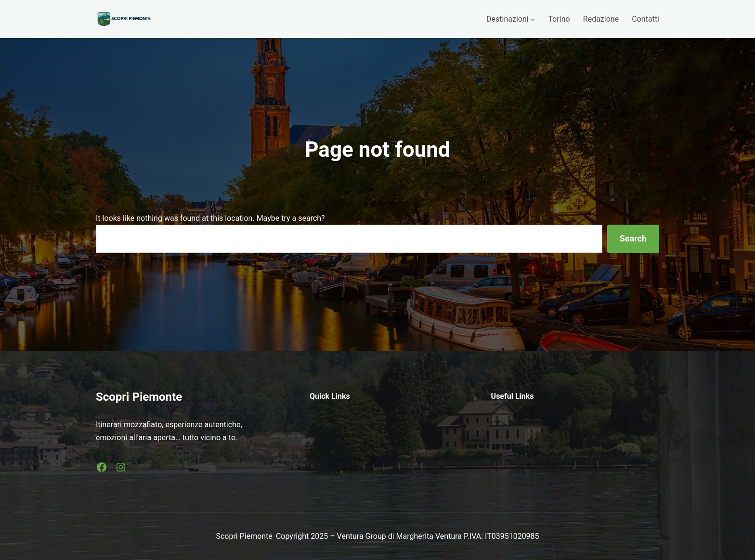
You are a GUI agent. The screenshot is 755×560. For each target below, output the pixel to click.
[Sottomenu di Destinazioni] (533, 19)
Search (633, 238)
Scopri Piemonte (139, 397)
